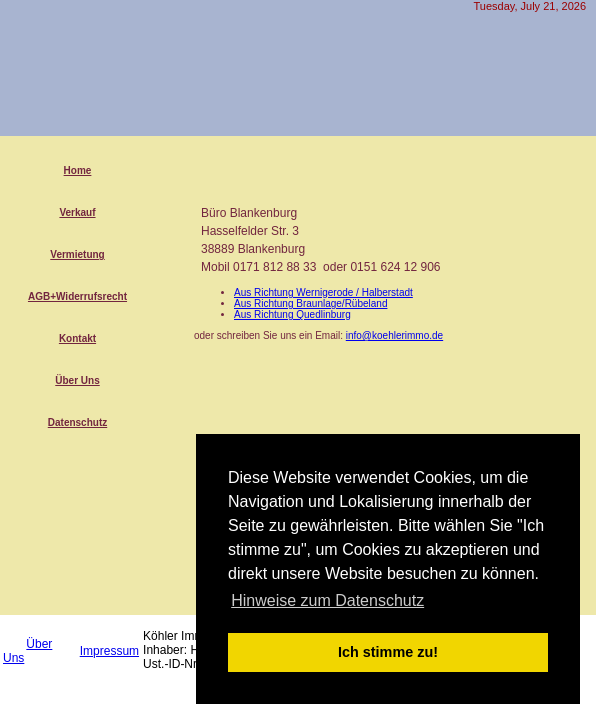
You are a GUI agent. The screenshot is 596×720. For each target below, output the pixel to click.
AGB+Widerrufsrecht (77, 296)
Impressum (109, 651)
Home (78, 170)
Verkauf (77, 212)
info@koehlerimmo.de (394, 335)
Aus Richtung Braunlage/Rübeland (310, 303)
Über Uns (77, 380)
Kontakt (77, 338)
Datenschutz (77, 422)
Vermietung (77, 254)
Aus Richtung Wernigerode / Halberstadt (323, 292)
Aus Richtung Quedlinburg (292, 314)
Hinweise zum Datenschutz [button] (327, 600)
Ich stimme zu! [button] (388, 652)
